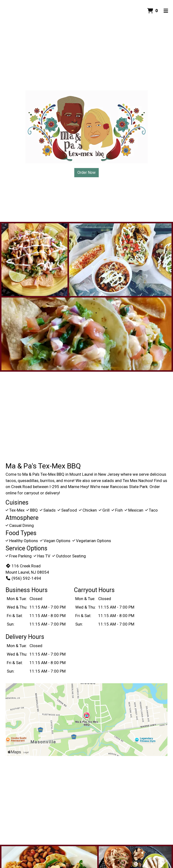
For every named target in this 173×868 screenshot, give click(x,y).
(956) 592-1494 (23, 578)
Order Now (86, 173)
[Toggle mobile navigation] (166, 11)
